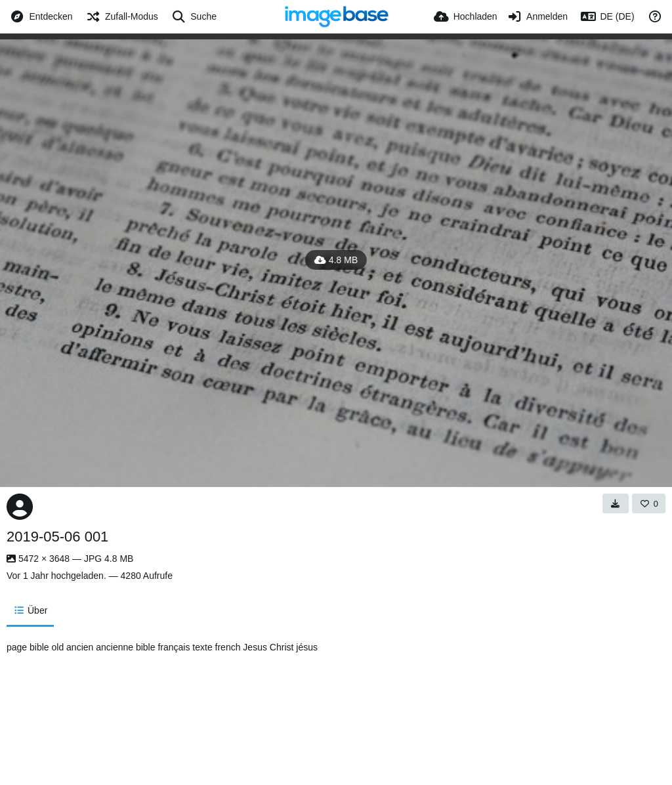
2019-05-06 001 (57, 537)
